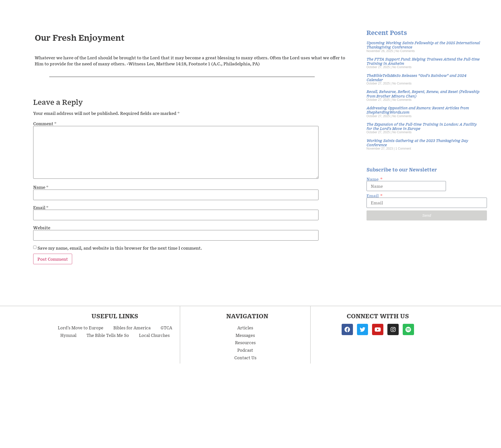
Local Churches (154, 335)
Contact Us (478, 10)
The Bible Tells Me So (108, 335)
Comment (45, 123)
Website (42, 228)
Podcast (445, 10)
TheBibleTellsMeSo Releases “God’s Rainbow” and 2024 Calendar (416, 77)
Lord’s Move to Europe (81, 328)
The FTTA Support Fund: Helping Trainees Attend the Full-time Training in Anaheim (423, 61)
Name (41, 187)
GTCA (166, 328)
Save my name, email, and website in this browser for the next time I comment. (120, 248)
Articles (376, 10)
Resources (412, 10)
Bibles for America (132, 328)
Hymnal (68, 335)
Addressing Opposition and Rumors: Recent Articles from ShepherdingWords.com (418, 110)
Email (41, 207)
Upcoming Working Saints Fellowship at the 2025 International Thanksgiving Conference (423, 45)
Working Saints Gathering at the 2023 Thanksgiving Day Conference (417, 143)
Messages (339, 10)
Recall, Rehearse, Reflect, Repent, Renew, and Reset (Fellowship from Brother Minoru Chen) (423, 94)
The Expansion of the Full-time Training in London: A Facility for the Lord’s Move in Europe (422, 126)
